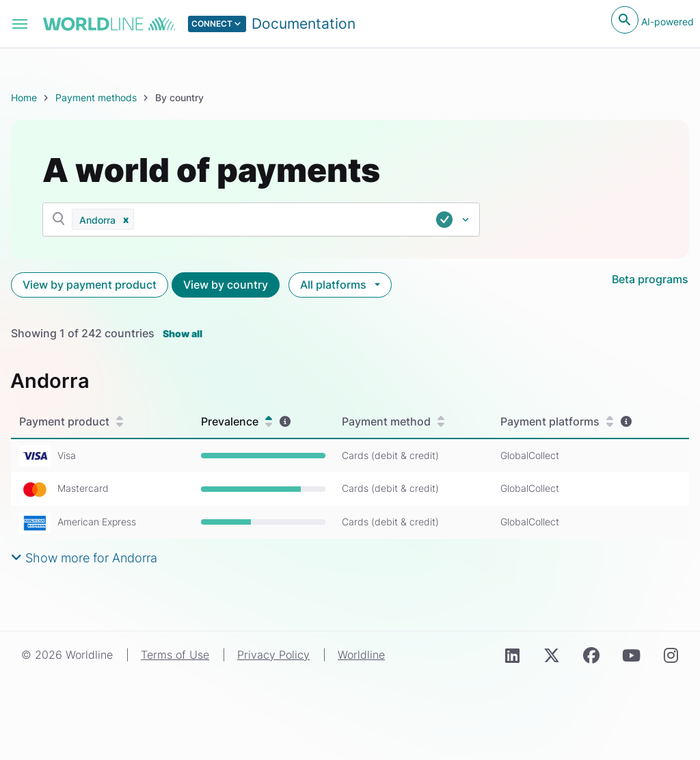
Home (24, 97)
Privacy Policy (273, 655)
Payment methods (96, 97)
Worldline (361, 655)
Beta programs (650, 279)
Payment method (393, 422)
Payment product (71, 422)
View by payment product (90, 285)
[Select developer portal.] (272, 24)
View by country (226, 285)
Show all (183, 333)
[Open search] (625, 20)
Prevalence (237, 422)
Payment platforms (557, 422)
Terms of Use (175, 655)
